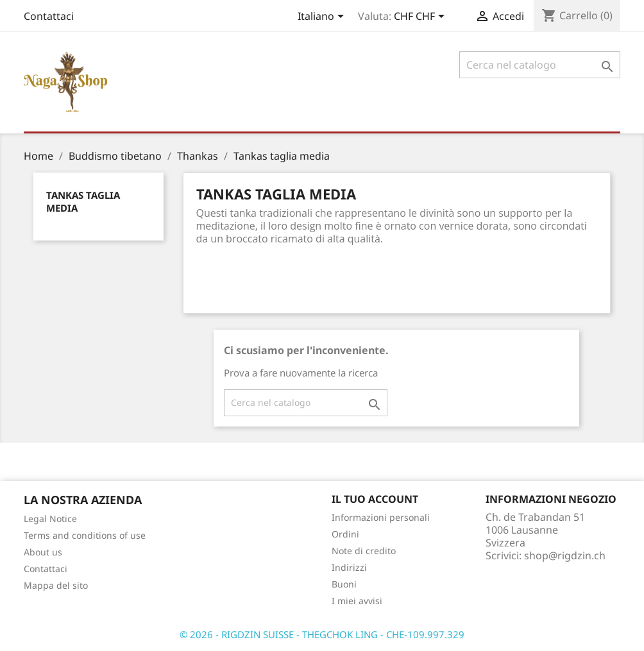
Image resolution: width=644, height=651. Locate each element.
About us (43, 552)
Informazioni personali (381, 517)
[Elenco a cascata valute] (421, 17)
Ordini (345, 534)
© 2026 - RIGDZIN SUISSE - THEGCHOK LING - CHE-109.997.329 (322, 634)
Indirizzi (349, 567)
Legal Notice (50, 519)
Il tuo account (375, 499)
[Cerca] (540, 65)
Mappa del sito (56, 585)
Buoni (344, 584)
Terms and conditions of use (85, 535)
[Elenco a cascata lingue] (323, 17)
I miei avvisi (357, 601)
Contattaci (49, 16)
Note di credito (364, 551)
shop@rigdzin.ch (565, 555)
